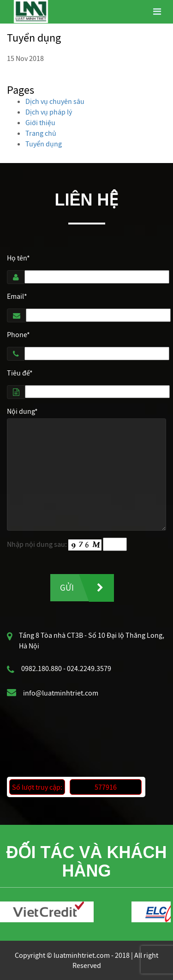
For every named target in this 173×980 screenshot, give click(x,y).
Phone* (18, 334)
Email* (17, 296)
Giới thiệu (40, 122)
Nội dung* (22, 411)
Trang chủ (41, 133)
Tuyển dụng (44, 144)
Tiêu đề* (20, 373)
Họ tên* (18, 258)
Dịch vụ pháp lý (49, 112)
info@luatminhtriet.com (61, 693)
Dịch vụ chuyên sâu (55, 101)
